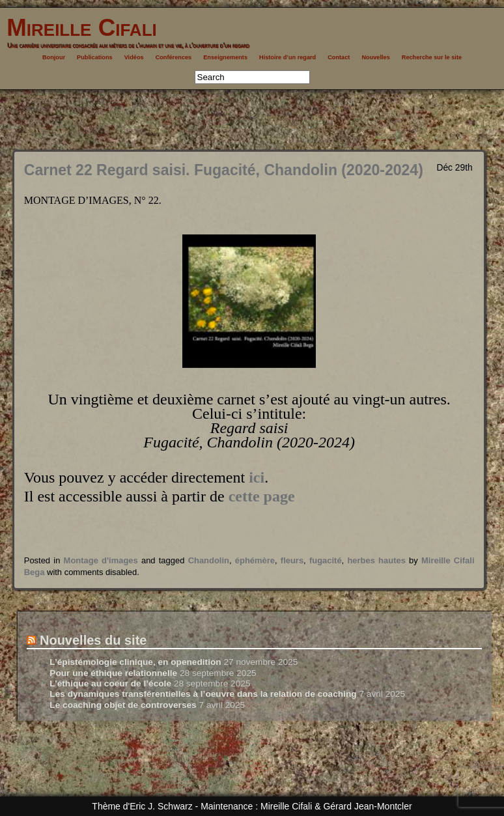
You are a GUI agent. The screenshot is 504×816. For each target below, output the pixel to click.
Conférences (174, 57)
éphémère (255, 560)
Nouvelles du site (93, 640)
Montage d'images (101, 560)
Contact (339, 57)
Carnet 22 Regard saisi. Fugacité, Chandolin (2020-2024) (224, 170)
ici (257, 477)
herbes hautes (376, 560)
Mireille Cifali (78, 28)
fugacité (326, 560)
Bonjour (54, 57)
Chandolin (209, 560)
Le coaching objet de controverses (123, 705)
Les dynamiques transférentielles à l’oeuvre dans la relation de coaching (203, 694)
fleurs (292, 560)
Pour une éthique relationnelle (113, 673)
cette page (262, 496)
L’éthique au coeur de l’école (110, 683)
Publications (95, 57)
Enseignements (225, 57)
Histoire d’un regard (287, 57)
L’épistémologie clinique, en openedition (135, 662)
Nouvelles (375, 57)
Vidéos (134, 57)
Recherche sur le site (432, 57)
